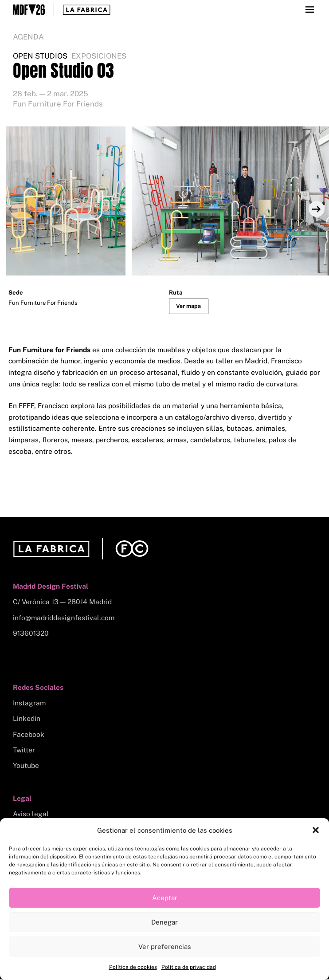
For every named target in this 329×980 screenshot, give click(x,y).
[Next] (316, 209)
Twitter (24, 751)
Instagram (29, 704)
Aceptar (165, 898)
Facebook (29, 735)
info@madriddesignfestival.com (64, 619)
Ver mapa (189, 306)
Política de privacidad (189, 967)
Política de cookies (133, 967)
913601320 (31, 634)
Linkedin (27, 719)
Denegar (164, 922)
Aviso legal (31, 815)
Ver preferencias (165, 947)
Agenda (28, 37)
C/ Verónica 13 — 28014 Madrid (62, 603)
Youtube (26, 766)
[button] (316, 830)
